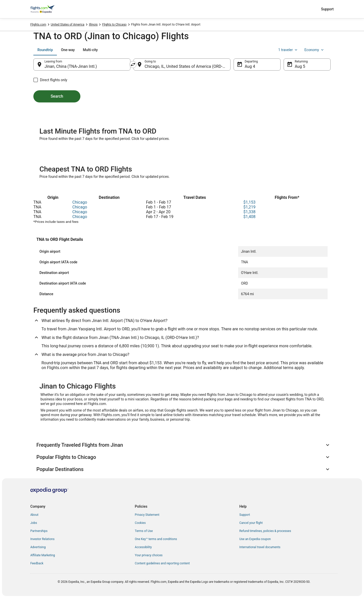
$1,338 (249, 212)
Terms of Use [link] (144, 531)
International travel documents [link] (260, 547)
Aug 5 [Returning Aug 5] (300, 66)
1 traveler (288, 50)
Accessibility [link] (143, 547)
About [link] (34, 515)
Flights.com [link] (38, 25)
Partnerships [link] (39, 531)
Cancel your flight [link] (251, 523)
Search (57, 96)
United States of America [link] (68, 25)
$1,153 (249, 202)
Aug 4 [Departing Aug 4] (250, 66)
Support (327, 9)
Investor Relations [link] (42, 539)
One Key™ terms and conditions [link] (156, 539)
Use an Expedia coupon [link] (255, 539)
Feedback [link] (37, 563)
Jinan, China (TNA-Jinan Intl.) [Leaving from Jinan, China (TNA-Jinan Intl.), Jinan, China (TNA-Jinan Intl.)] (71, 66)
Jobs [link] (34, 523)
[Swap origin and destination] (133, 65)
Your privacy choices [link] (149, 555)
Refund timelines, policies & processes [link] (265, 531)
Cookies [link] (140, 523)
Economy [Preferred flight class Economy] (314, 50)
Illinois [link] (93, 25)
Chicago (80, 202)
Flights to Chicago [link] (114, 25)
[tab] (45, 50)
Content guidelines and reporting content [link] (162, 563)
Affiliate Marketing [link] (43, 555)
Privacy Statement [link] (147, 515)
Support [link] (245, 515)
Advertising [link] (38, 547)
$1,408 (249, 217)
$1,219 (249, 207)
